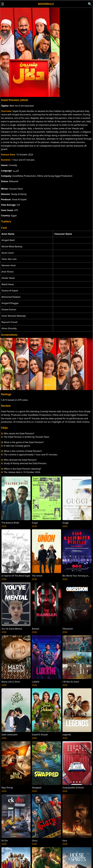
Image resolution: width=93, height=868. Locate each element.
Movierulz (46, 4)
